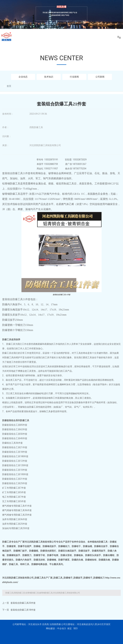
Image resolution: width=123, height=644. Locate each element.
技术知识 (49, 77)
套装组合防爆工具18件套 (23, 610)
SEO (75, 628)
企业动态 (23, 77)
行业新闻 (74, 77)
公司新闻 (100, 77)
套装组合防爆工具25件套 (23, 603)
